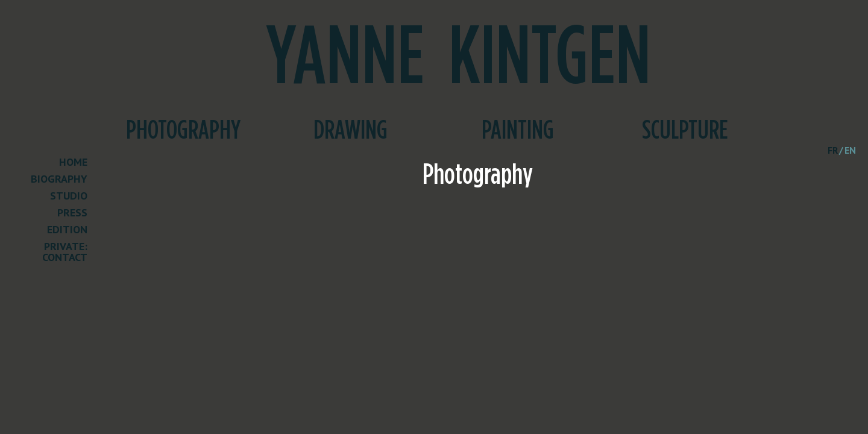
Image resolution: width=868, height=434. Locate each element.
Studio (69, 197)
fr (833, 150)
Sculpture (685, 131)
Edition (67, 230)
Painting (518, 131)
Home (73, 163)
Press (72, 213)
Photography (183, 131)
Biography (59, 180)
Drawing (351, 131)
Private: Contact (65, 253)
